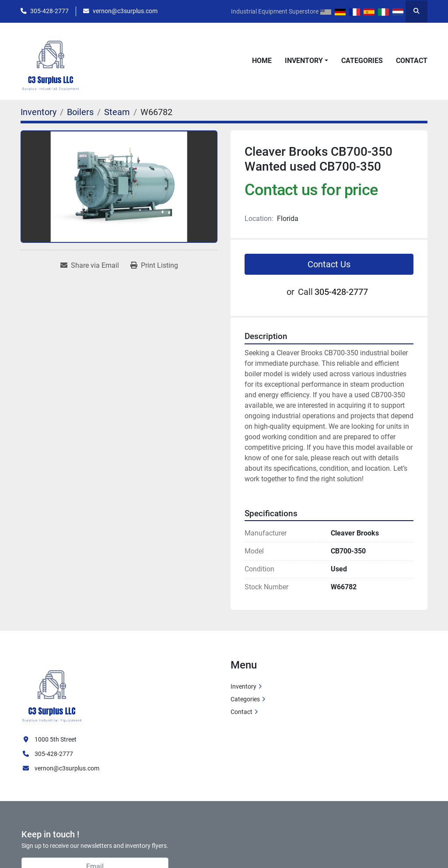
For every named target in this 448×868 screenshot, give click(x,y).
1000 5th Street (56, 739)
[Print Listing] (154, 266)
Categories (362, 61)
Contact (412, 61)
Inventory (304, 61)
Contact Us (329, 264)
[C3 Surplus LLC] (52, 691)
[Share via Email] (90, 266)
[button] (306, 61)
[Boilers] (80, 112)
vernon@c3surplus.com (125, 11)
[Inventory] (38, 112)
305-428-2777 (49, 11)
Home (262, 61)
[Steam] (117, 112)
